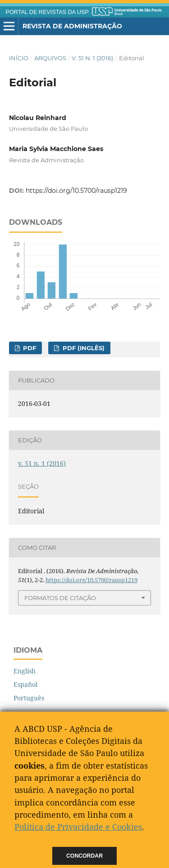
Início (19, 58)
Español (25, 684)
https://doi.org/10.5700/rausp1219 (76, 191)
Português (29, 698)
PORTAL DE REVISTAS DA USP (47, 12)
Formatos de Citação (60, 598)
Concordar (84, 856)
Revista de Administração (72, 26)
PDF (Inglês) (83, 348)
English (25, 671)
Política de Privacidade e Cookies (78, 827)
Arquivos (50, 58)
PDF (29, 348)
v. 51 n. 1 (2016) (92, 58)
